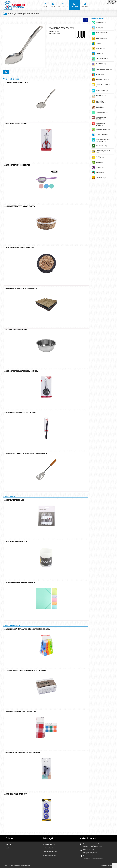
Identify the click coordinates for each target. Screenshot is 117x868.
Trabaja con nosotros (49, 855)
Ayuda (8, 848)
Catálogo (13, 13)
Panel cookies (26, 866)
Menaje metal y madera (29, 13)
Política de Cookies (48, 848)
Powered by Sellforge (107, 866)
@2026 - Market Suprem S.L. (12, 866)
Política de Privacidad (49, 844)
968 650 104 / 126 (89, 850)
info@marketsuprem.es (90, 853)
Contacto (8, 844)
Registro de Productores (50, 852)
